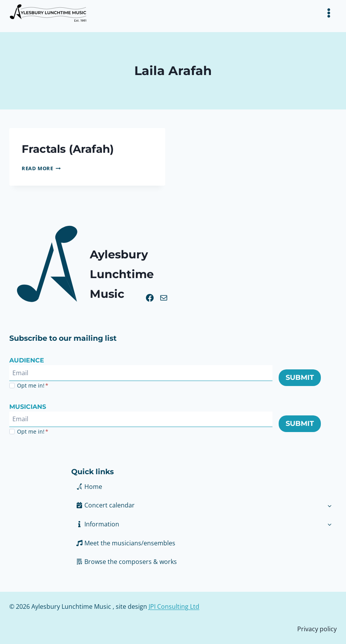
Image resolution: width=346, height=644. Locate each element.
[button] (197, 524)
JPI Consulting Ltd (174, 606)
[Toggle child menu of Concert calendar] (330, 505)
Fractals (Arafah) (70, 149)
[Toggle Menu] (329, 13)
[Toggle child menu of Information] (330, 524)
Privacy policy (317, 629)
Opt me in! (33, 385)
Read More (41, 168)
